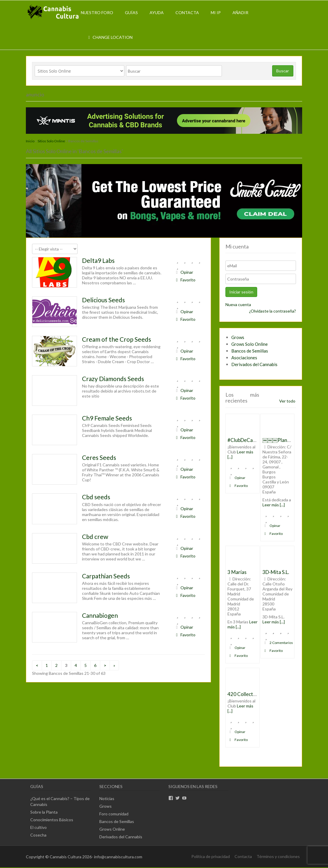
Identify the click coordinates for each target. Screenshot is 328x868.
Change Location (110, 37)
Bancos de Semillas (250, 351)
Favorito (185, 280)
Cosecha (38, 835)
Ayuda (157, 12)
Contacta (187, 12)
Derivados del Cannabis (254, 364)
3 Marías (237, 572)
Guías (131, 12)
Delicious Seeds (103, 300)
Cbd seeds (96, 497)
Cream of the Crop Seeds (117, 339)
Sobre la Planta (44, 812)
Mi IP (216, 12)
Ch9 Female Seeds (107, 418)
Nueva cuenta (238, 304)
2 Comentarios (278, 643)
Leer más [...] (274, 505)
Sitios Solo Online (51, 141)
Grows (238, 337)
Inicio (30, 141)
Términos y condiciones (278, 856)
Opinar (184, 272)
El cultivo (39, 827)
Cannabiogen (100, 615)
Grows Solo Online (250, 344)
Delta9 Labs (98, 260)
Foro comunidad (114, 814)
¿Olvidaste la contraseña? (272, 311)
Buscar (283, 71)
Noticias (107, 798)
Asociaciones (244, 358)
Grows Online (112, 829)
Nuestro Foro (97, 12)
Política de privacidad (211, 856)
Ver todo (287, 401)
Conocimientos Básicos (52, 820)
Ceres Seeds (99, 457)
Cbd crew (95, 536)
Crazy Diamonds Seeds (113, 379)
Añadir (240, 12)
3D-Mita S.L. (276, 572)
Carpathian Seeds (106, 576)
